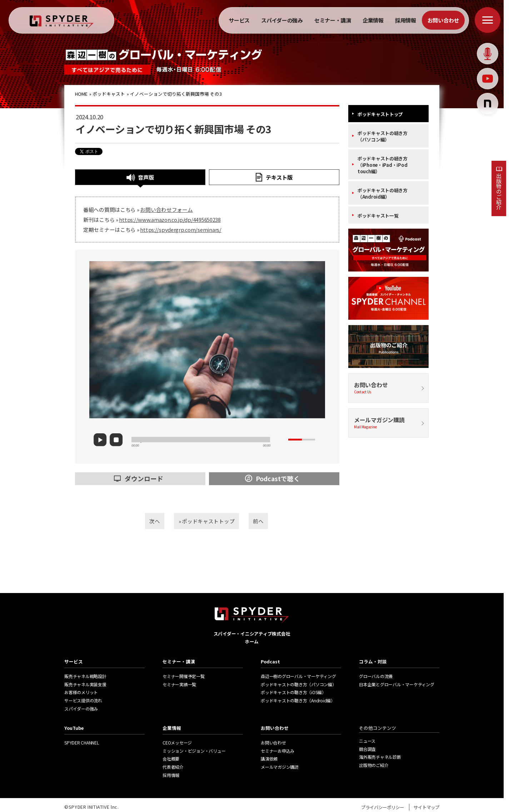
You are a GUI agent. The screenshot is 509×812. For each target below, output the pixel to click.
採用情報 (406, 20)
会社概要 (171, 759)
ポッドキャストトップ (380, 114)
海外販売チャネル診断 (380, 757)
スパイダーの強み (282, 20)
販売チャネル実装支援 (85, 684)
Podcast (270, 661)
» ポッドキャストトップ (207, 520)
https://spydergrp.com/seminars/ (181, 230)
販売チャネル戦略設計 (85, 676)
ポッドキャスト (109, 94)
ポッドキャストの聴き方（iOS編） (293, 692)
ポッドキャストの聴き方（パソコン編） (383, 136)
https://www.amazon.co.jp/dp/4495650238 (170, 220)
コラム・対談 (373, 661)
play (104, 440)
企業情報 (373, 20)
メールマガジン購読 (388, 423)
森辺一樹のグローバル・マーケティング (298, 676)
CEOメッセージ (177, 743)
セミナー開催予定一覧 (184, 676)
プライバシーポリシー (383, 807)
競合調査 (367, 749)
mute (282, 440)
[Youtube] (488, 79)
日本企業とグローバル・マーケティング (397, 684)
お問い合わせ (443, 20)
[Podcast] (488, 54)
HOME (82, 94)
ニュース (367, 741)
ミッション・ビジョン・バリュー (194, 751)
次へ (145, 520)
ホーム (252, 641)
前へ (268, 520)
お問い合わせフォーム (166, 210)
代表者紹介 (173, 767)
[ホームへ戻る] (62, 22)
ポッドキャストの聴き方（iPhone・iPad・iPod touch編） (383, 165)
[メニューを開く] (488, 20)
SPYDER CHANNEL (82, 743)
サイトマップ (426, 807)
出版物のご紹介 (499, 191)
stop (118, 440)
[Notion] (488, 104)
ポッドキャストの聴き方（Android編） (383, 193)
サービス (239, 20)
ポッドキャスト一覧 (378, 216)
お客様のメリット (81, 692)
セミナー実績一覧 (179, 684)
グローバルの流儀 (376, 676)
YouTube (74, 728)
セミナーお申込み (278, 751)
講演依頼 (269, 759)
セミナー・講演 (333, 20)
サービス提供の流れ (83, 700)
